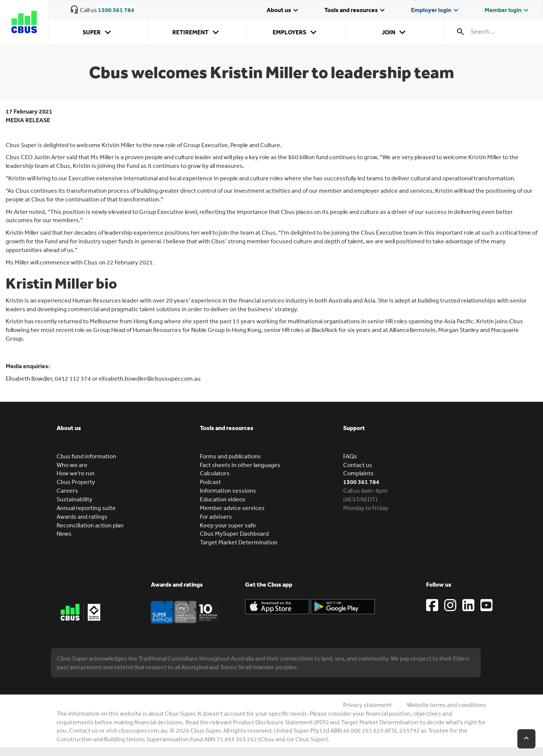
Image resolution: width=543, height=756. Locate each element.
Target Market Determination (239, 542)
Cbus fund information (86, 456)
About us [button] (69, 428)
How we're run (76, 473)
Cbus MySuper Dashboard (234, 533)
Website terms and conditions (447, 705)
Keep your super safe (228, 525)
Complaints (358, 473)
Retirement (197, 32)
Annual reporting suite (86, 508)
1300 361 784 (116, 10)
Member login (508, 11)
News (64, 533)
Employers (296, 32)
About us (283, 11)
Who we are (72, 465)
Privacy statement (367, 705)
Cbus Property (76, 482)
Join (395, 32)
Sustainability (74, 499)
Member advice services (232, 508)
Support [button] (354, 428)
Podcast (210, 482)
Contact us (358, 465)
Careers (67, 490)
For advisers (216, 516)
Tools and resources (356, 11)
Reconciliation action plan (90, 525)
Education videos (223, 499)
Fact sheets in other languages (240, 465)
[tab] (128, 433)
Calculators (215, 473)
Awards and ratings (82, 516)
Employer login (436, 11)
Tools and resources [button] (227, 428)
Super (98, 32)
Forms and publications (230, 456)
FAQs (350, 456)
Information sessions (228, 490)
